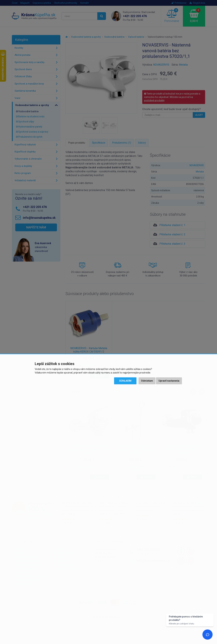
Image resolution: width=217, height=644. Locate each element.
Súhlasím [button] (125, 381)
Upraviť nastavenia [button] (169, 381)
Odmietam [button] (147, 381)
